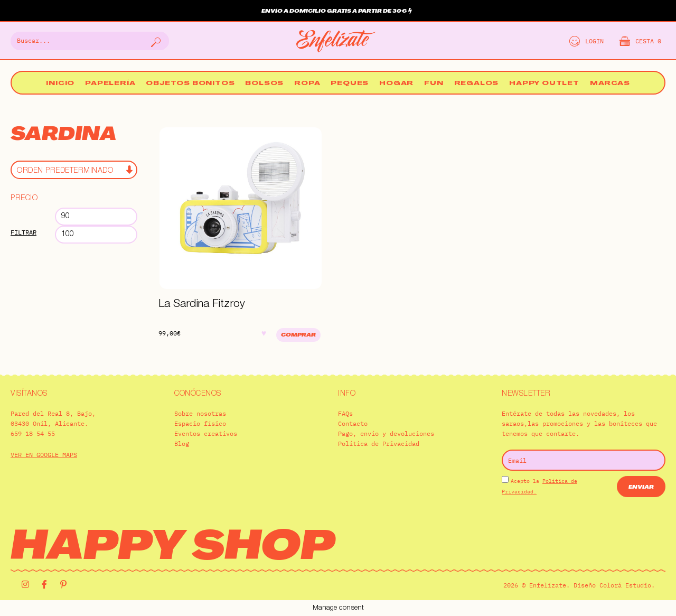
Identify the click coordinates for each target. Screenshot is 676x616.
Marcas (610, 84)
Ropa (307, 84)
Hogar (396, 84)
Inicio (60, 84)
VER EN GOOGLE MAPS (44, 455)
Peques (350, 84)
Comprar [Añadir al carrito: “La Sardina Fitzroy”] (298, 335)
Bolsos (264, 84)
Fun (434, 84)
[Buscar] (155, 41)
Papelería (110, 84)
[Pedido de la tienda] (74, 170)
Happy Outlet (544, 84)
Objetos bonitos (190, 84)
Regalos (477, 84)
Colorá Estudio (625, 585)
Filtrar (24, 232)
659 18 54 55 (33, 433)
